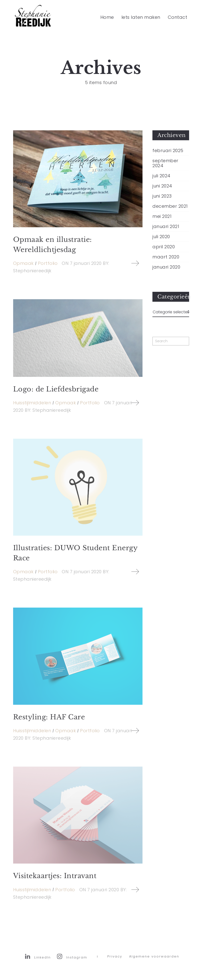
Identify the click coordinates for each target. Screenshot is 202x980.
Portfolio (48, 263)
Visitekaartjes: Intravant (55, 876)
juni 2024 (162, 186)
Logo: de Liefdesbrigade (56, 389)
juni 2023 (162, 196)
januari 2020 (166, 267)
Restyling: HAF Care (49, 717)
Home (107, 17)
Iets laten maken (141, 17)
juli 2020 (161, 237)
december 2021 (170, 206)
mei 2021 (162, 216)
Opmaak (23, 263)
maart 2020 (166, 257)
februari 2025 (168, 151)
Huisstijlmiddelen (32, 403)
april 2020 (164, 247)
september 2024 (165, 163)
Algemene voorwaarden (154, 960)
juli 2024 (161, 176)
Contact (178, 17)
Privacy (115, 960)
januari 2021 (166, 227)
